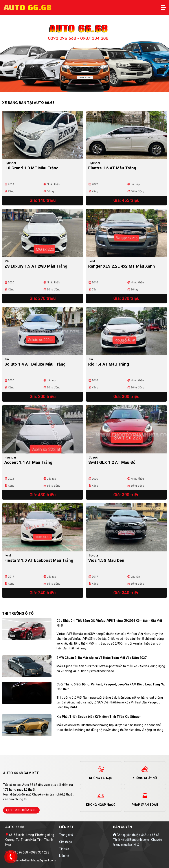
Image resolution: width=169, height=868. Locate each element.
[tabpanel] (84, 56)
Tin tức (64, 849)
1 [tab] (82, 90)
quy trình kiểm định (21, 810)
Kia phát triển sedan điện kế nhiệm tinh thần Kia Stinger (99, 717)
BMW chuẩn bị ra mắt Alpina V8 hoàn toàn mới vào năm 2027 (102, 658)
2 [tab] (87, 90)
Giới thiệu (65, 842)
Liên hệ (64, 856)
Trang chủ (66, 835)
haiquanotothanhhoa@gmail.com (32, 860)
